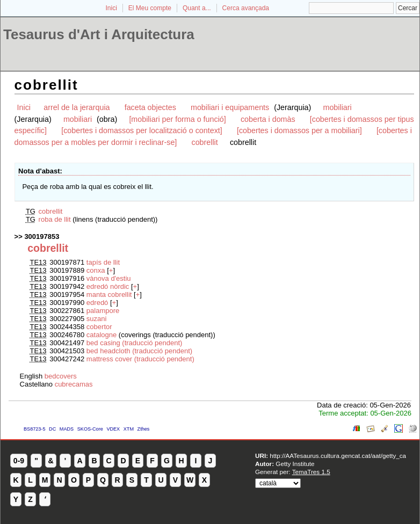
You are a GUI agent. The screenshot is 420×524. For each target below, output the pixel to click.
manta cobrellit (109, 294)
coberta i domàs (268, 119)
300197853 (42, 236)
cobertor (99, 327)
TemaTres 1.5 (311, 472)
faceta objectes (150, 107)
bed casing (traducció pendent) (135, 343)
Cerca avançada (246, 8)
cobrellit (204, 142)
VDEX (113, 429)
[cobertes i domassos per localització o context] (142, 130)
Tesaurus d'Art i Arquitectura (99, 34)
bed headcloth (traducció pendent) (139, 351)
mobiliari (337, 107)
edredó (97, 303)
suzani (97, 319)
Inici (111, 8)
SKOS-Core (90, 429)
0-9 (19, 461)
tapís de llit (103, 262)
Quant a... (197, 8)
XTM (129, 429)
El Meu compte (150, 8)
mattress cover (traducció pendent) (140, 359)
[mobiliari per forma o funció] (177, 119)
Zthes (144, 429)
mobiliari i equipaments (231, 107)
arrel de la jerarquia (77, 107)
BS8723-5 (34, 429)
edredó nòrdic (108, 286)
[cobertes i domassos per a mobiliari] (299, 130)
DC (52, 429)
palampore (103, 311)
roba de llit (55, 219)
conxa (96, 270)
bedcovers (61, 376)
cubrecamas (74, 384)
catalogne (102, 335)
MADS (67, 429)
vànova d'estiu (109, 278)
